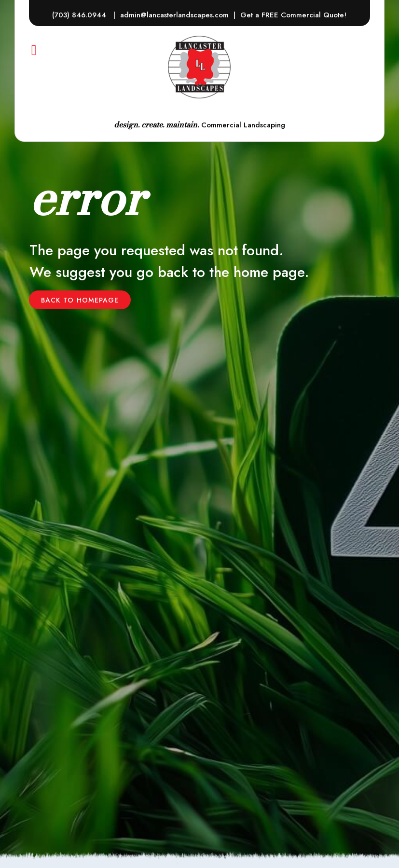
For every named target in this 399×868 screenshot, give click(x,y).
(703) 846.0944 (80, 15)
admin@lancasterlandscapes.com (174, 15)
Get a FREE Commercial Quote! (293, 15)
